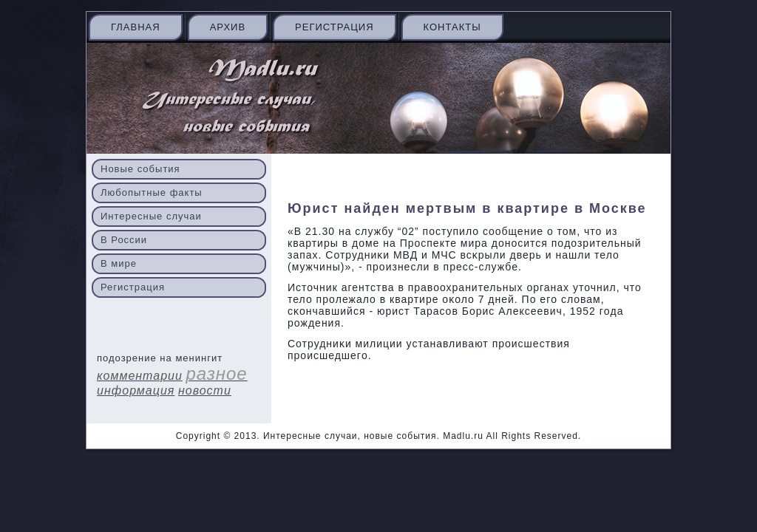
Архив (228, 27)
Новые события (140, 169)
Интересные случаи (151, 216)
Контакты (452, 27)
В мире (119, 263)
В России (124, 240)
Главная (136, 27)
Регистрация (334, 27)
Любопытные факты (152, 192)
